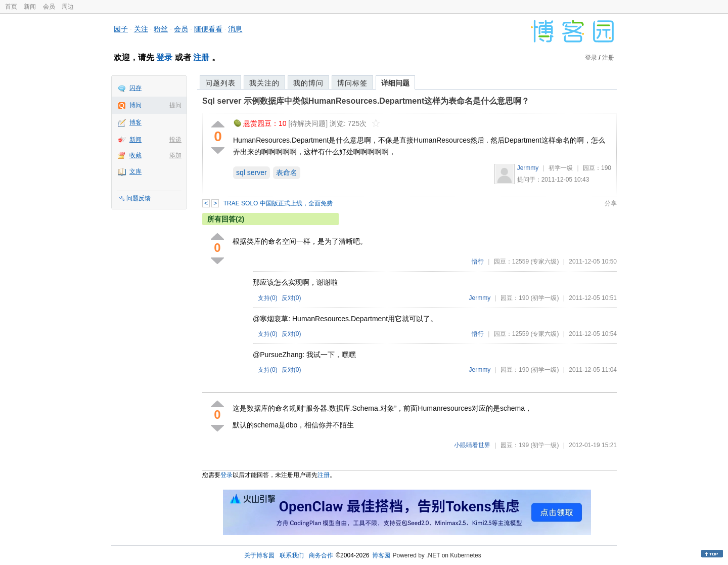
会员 (49, 7)
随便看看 (208, 29)
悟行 (478, 262)
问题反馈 (139, 198)
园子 (121, 29)
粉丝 (161, 29)
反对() (291, 298)
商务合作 (321, 555)
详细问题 (395, 83)
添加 (175, 155)
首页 (11, 7)
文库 (135, 171)
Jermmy (528, 168)
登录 (164, 57)
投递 (175, 140)
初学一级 (561, 168)
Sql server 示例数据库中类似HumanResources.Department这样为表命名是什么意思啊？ (366, 101)
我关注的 (264, 83)
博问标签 (352, 83)
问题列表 (220, 83)
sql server (252, 172)
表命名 (287, 172)
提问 (175, 105)
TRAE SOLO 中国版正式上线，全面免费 (278, 203)
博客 (135, 122)
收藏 (135, 155)
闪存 (135, 88)
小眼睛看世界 (472, 445)
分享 (611, 203)
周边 (68, 7)
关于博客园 (259, 555)
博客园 (381, 555)
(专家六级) (544, 262)
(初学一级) (544, 298)
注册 (201, 57)
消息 (235, 29)
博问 (135, 105)
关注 (141, 29)
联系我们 (292, 555)
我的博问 (308, 83)
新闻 (30, 7)
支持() (268, 298)
